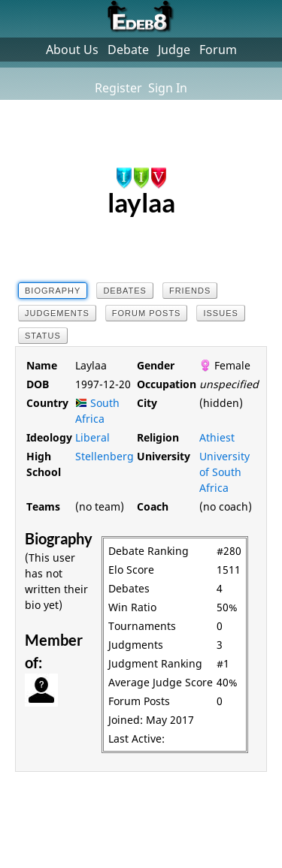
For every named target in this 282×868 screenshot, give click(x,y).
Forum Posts (147, 313)
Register (118, 88)
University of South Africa (224, 472)
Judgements (57, 313)
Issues (220, 313)
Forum (218, 50)
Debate (128, 50)
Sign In (168, 88)
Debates (125, 291)
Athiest (217, 437)
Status (43, 336)
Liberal (92, 437)
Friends (190, 291)
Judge (174, 50)
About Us (72, 50)
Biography (53, 291)
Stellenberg (105, 456)
